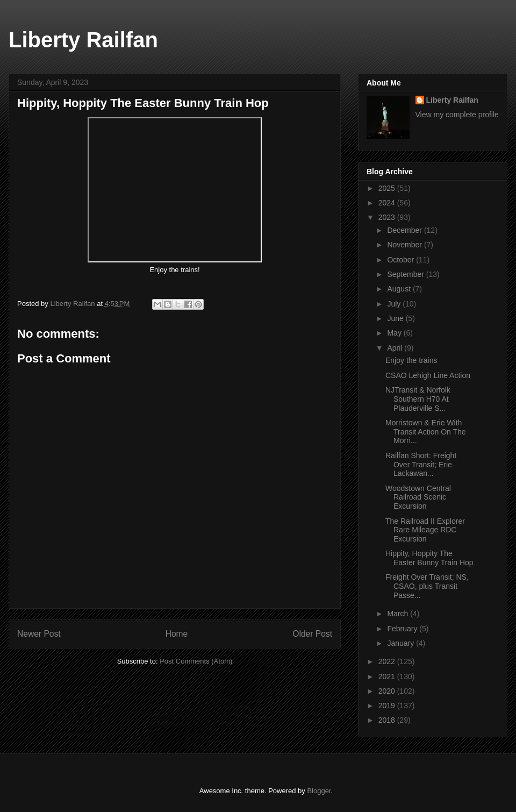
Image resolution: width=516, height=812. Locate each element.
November (405, 245)
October (402, 260)
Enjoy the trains (412, 360)
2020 (388, 691)
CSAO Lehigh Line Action (428, 375)
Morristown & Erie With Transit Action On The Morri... (426, 432)
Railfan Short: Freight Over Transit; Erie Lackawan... (421, 465)
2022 (388, 661)
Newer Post (39, 634)
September (406, 274)
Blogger (319, 791)
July (395, 304)
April (396, 348)
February (403, 629)
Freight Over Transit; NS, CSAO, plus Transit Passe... (427, 586)
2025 (388, 188)
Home (177, 634)
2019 (388, 706)
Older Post (312, 634)
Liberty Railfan (83, 40)
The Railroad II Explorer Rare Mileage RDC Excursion (425, 530)
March (399, 614)
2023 (388, 217)
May (395, 333)
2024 (388, 203)
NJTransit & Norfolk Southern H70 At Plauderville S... (418, 399)
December (405, 230)
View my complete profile (457, 115)
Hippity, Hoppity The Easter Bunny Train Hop (429, 558)
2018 (388, 720)
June (396, 318)
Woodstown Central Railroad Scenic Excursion (418, 497)
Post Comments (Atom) (196, 661)
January (402, 643)
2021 (388, 676)
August (400, 289)
